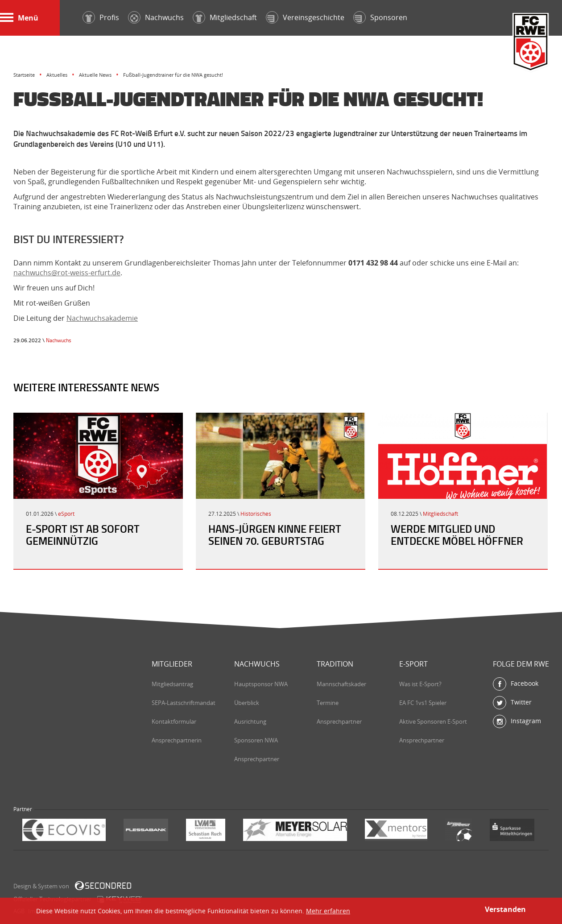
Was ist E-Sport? (420, 684)
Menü (19, 18)
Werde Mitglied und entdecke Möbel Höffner (457, 535)
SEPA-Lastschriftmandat (184, 703)
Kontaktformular (174, 721)
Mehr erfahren (328, 911)
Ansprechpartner (257, 759)
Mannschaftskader (341, 684)
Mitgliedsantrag (172, 684)
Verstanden (505, 909)
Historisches (256, 514)
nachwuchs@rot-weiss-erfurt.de (67, 273)
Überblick (247, 703)
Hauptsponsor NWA (261, 684)
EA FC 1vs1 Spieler (423, 703)
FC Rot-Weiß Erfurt (531, 43)
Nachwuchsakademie (102, 318)
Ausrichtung (250, 721)
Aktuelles (57, 75)
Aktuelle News (95, 75)
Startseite (24, 75)
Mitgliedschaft (440, 514)
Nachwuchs (59, 340)
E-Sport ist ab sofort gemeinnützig (83, 535)
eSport (66, 514)
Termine (328, 703)
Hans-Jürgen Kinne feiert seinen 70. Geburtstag (275, 535)
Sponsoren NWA (256, 740)
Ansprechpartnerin (177, 740)
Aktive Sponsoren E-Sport (433, 721)
